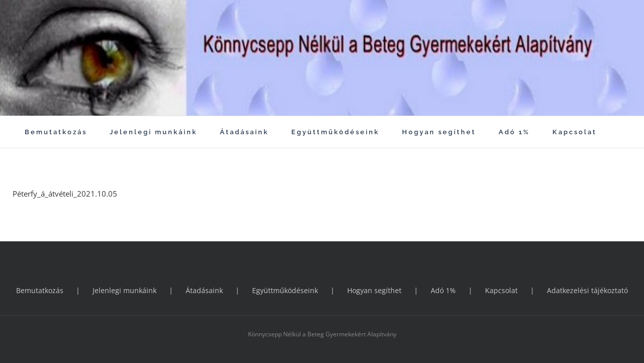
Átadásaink (204, 290)
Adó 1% (443, 290)
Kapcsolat (501, 290)
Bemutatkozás (40, 290)
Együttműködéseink (285, 290)
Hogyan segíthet (374, 290)
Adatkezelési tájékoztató (587, 290)
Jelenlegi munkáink (125, 290)
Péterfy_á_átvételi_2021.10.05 (65, 194)
